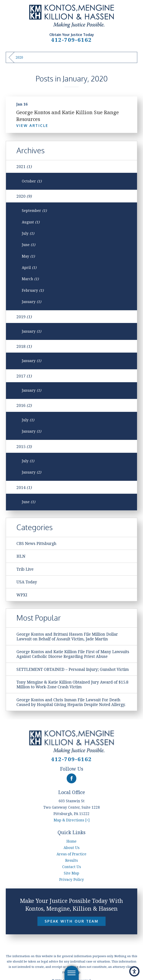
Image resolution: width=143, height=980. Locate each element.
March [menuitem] (30, 279)
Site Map (71, 873)
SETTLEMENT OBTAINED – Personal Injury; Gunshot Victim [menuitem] (73, 669)
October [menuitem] (32, 181)
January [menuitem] (31, 302)
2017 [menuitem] (24, 376)
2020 (19, 57)
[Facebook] (72, 778)
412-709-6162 (71, 40)
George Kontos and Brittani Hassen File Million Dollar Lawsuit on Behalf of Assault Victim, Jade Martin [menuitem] (67, 636)
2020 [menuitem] (24, 196)
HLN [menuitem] (21, 556)
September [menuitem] (34, 211)
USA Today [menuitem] (27, 582)
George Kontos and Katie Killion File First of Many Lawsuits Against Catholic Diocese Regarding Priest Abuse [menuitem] (73, 654)
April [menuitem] (29, 268)
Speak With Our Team (72, 921)
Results (71, 860)
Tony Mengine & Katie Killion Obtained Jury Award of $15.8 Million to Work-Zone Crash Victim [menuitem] (72, 684)
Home (71, 841)
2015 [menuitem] (24, 446)
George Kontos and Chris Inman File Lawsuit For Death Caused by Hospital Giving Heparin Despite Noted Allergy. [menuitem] (71, 702)
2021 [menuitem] (24, 167)
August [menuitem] (31, 222)
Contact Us (71, 867)
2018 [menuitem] (24, 346)
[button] (134, 971)
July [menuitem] (28, 233)
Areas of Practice (71, 854)
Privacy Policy (72, 880)
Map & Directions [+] (72, 820)
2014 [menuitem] (24, 487)
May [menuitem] (28, 256)
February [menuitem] (33, 290)
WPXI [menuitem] (22, 595)
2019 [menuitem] (24, 317)
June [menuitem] (28, 245)
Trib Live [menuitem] (25, 569)
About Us (71, 848)
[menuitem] (71, 841)
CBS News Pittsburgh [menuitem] (36, 543)
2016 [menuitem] (24, 405)
